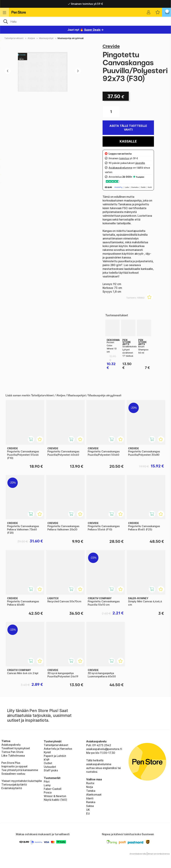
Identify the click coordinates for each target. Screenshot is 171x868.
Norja (90, 787)
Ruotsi (90, 783)
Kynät (47, 752)
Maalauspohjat (46, 38)
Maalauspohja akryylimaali (71, 38)
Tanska (91, 791)
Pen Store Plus (11, 763)
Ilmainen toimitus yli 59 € (85, 4)
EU (88, 813)
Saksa (90, 806)
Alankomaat (94, 795)
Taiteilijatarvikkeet (14, 38)
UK (88, 810)
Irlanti (90, 798)
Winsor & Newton (55, 796)
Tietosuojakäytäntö (14, 784)
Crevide (111, 46)
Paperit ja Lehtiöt (55, 756)
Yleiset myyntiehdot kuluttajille (22, 781)
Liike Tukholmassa (13, 756)
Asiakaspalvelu (11, 745)
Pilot (47, 782)
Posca (48, 792)
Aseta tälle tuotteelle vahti (128, 128)
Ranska (91, 802)
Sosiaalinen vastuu (13, 774)
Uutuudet (50, 767)
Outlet (48, 763)
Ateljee (31, 38)
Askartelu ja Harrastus (58, 749)
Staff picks (51, 770)
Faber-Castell (53, 789)
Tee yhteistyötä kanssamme (20, 770)
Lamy (47, 785)
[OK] (85, 21)
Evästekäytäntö (12, 788)
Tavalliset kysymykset (16, 748)
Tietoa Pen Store (12, 752)
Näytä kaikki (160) (55, 800)
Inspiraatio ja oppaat (14, 766)
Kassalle (128, 141)
